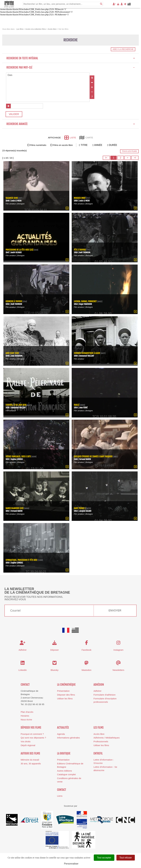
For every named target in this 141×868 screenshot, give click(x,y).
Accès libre (99, 734)
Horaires (25, 716)
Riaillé (77, 405)
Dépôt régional (28, 745)
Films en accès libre (63, 145)
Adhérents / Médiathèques (106, 738)
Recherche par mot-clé (71, 67)
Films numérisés (38, 145)
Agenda (61, 734)
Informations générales (69, 738)
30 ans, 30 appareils (31, 764)
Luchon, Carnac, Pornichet (86, 302)
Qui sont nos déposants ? (33, 738)
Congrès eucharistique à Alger (87, 353)
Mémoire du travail (30, 760)
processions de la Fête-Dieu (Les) (20, 250)
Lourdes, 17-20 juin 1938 (16, 405)
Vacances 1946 (12, 198)
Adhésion (99, 685)
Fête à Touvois (80, 250)
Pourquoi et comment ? (32, 734)
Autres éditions (64, 771)
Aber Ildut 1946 (12, 353)
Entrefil (98, 754)
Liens (60, 796)
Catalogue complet (66, 775)
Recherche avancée (71, 124)
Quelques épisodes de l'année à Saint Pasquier (93, 457)
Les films (98, 728)
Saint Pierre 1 (80, 508)
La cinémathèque (66, 685)
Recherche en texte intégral (71, 58)
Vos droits (26, 742)
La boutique (64, 754)
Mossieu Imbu (80, 198)
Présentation (63, 691)
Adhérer (97, 691)
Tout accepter (104, 858)
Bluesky (55, 670)
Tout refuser (126, 858)
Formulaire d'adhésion (104, 695)
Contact (25, 685)
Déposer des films (66, 695)
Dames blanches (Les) (15, 508)
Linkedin (23, 670)
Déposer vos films (31, 728)
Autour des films (30, 754)
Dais (48, 75)
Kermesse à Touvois (14, 302)
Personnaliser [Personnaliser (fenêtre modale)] (71, 864)
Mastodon (86, 670)
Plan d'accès (27, 712)
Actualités (63, 728)
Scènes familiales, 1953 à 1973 (18, 457)
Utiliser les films (65, 699)
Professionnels (101, 742)
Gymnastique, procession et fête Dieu (22, 560)
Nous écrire (26, 720)
